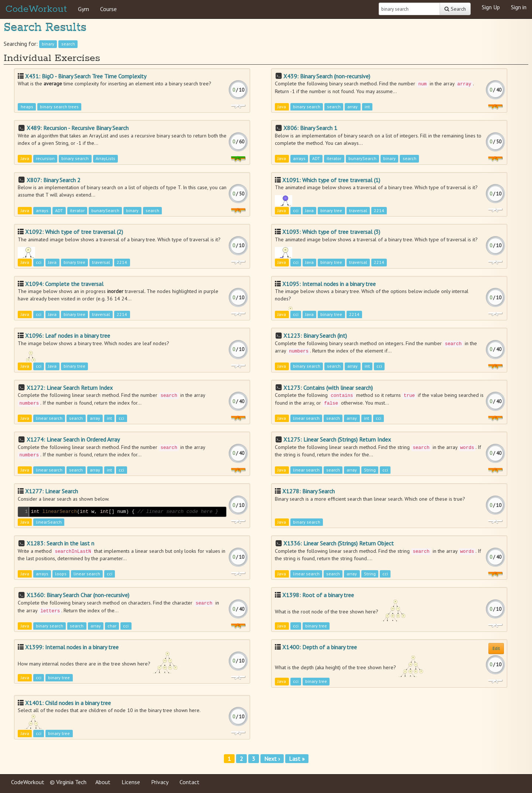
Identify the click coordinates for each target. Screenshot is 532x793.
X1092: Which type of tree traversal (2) (74, 232)
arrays (299, 159)
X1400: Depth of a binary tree (320, 647)
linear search (49, 418)
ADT (316, 159)
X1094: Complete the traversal (64, 284)
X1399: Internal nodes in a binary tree (72, 647)
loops (61, 574)
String (370, 470)
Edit (496, 648)
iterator (334, 159)
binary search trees (59, 107)
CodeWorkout (36, 9)
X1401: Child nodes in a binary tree (68, 703)
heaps (27, 107)
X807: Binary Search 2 (54, 180)
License (131, 782)
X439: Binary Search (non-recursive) (327, 76)
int (367, 107)
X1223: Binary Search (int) (315, 336)
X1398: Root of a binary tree (318, 595)
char (112, 626)
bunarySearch (362, 159)
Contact (190, 782)
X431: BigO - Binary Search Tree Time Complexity (86, 76)
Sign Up (491, 7)
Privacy (160, 782)
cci (296, 210)
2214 (379, 210)
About (103, 782)
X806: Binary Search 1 (310, 128)
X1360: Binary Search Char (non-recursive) (78, 595)
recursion (45, 159)
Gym (83, 9)
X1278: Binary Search (308, 491)
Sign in (519, 7)
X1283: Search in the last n (60, 543)
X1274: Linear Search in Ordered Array (73, 439)
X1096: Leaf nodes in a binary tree (68, 336)
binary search (307, 107)
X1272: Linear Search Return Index (70, 388)
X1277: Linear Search (52, 491)
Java (282, 107)
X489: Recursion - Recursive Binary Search (78, 128)
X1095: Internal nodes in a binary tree (329, 284)
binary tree (331, 210)
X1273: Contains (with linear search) (328, 388)
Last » (297, 759)
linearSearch (49, 522)
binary (48, 44)
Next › (272, 759)
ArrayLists (105, 159)
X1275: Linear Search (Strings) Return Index (337, 439)
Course (108, 9)
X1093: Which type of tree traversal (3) (331, 232)
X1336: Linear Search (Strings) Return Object (339, 543)
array (352, 107)
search (68, 44)
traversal (358, 210)
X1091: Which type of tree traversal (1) (331, 180)
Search (455, 9)
